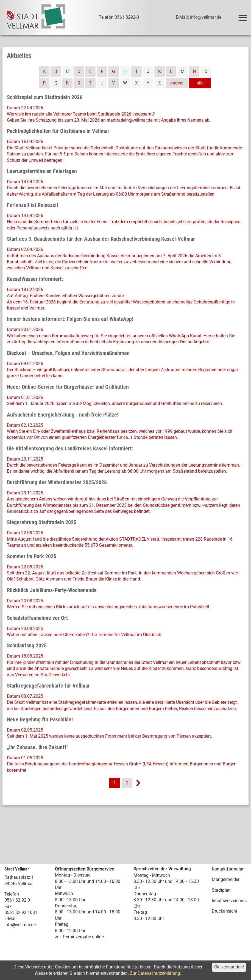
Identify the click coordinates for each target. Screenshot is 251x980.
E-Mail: (11, 919)
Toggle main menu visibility (244, 15)
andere (177, 83)
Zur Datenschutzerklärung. (156, 973)
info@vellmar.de (20, 925)
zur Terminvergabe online (79, 937)
